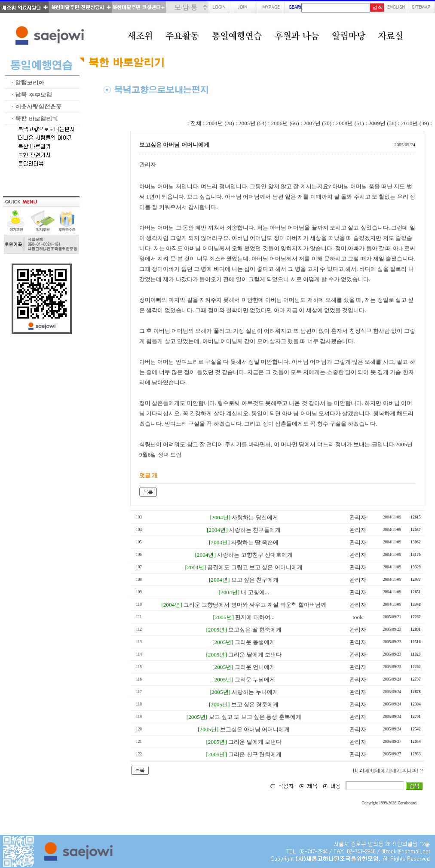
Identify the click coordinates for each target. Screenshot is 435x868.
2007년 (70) (317, 123)
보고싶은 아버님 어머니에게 (255, 729)
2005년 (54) (253, 123)
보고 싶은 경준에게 (255, 704)
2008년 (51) (350, 123)
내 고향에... (255, 592)
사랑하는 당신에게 (255, 517)
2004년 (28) (220, 123)
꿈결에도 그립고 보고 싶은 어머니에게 (255, 567)
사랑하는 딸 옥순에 (255, 542)
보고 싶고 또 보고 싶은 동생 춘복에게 (255, 717)
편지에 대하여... (255, 617)
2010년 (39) (415, 123)
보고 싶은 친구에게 (255, 580)
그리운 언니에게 (255, 667)
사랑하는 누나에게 (255, 692)
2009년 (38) (382, 123)
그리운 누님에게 (255, 679)
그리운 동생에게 (255, 642)
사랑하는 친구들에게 (255, 530)
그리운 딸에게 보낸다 (255, 655)
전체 (196, 123)
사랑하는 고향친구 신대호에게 (255, 555)
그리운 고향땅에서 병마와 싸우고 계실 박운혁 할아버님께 (255, 605)
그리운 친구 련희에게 (255, 754)
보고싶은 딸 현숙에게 (255, 630)
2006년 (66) (285, 123)
